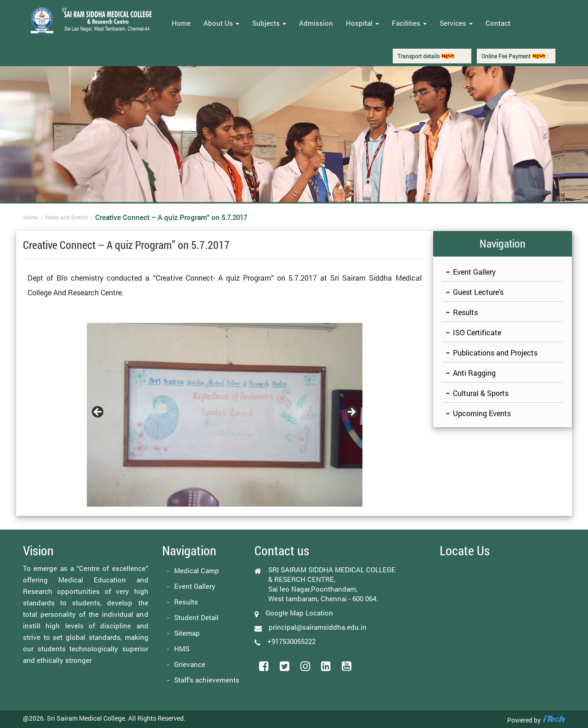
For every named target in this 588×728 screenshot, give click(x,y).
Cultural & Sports (481, 393)
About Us (221, 23)
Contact (498, 23)
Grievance (190, 664)
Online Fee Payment (513, 56)
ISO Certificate (477, 332)
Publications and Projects (495, 353)
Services (456, 23)
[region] (225, 415)
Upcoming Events (482, 413)
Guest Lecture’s (478, 292)
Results (465, 312)
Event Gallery (474, 272)
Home (181, 23)
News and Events (66, 217)
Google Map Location (299, 613)
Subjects (269, 23)
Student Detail (196, 617)
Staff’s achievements (207, 680)
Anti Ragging (474, 373)
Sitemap (187, 633)
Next (351, 412)
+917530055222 (291, 641)
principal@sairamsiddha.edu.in (318, 627)
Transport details (426, 56)
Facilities (409, 23)
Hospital (362, 23)
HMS (182, 649)
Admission (316, 23)
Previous (98, 412)
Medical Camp (197, 570)
